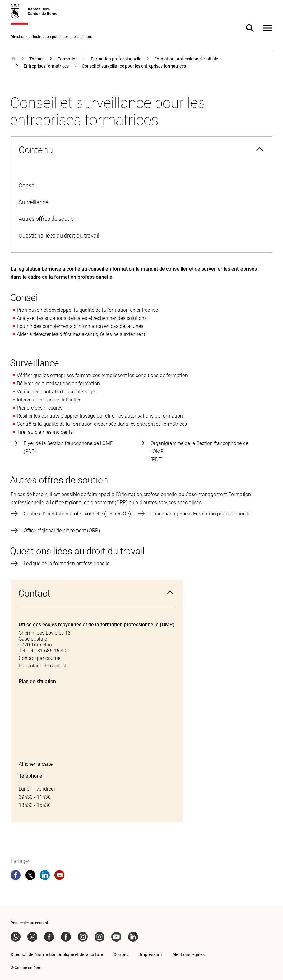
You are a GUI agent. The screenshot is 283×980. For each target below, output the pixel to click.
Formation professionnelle (116, 59)
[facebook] (16, 876)
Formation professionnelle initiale (186, 59)
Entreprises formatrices (46, 66)
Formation (68, 59)
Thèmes (37, 59)
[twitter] (30, 876)
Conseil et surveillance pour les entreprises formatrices (134, 66)
